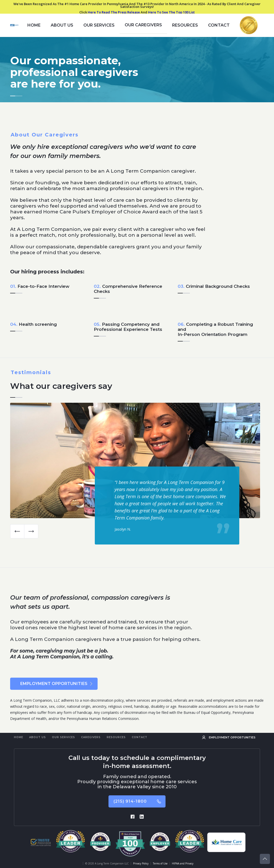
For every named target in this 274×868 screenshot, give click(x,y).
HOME (34, 25)
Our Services (63, 737)
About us (62, 25)
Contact (219, 25)
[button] (17, 531)
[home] (14, 25)
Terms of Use (160, 863)
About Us (38, 737)
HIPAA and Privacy (183, 863)
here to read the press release (114, 12)
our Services (99, 25)
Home (19, 737)
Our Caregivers (143, 25)
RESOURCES (185, 25)
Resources (116, 737)
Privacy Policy (141, 863)
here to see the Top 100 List (171, 12)
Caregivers (91, 737)
